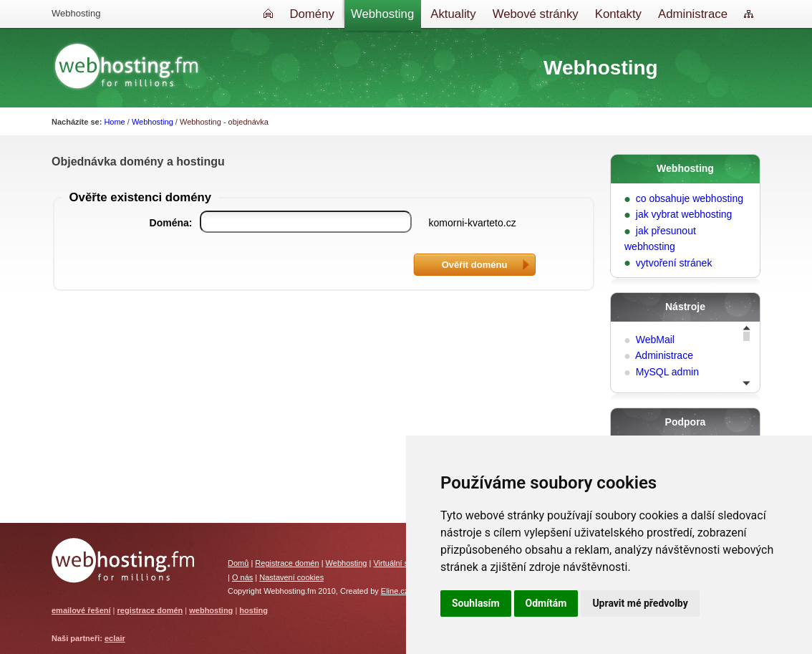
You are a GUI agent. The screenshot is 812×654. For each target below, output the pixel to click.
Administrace (664, 355)
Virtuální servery (401, 563)
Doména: (171, 223)
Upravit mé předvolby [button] (640, 603)
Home (114, 122)
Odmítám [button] (546, 603)
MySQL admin (667, 372)
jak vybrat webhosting (684, 214)
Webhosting (153, 122)
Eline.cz (395, 591)
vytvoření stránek (674, 263)
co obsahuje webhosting (690, 198)
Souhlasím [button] (476, 603)
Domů (238, 563)
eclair (115, 638)
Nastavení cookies (291, 577)
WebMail (655, 340)
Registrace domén (287, 563)
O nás (242, 577)
